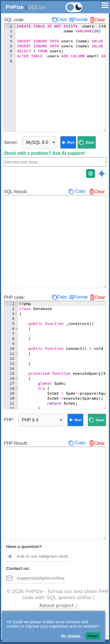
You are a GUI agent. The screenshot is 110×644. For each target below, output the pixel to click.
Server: (11, 142)
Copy (62, 19)
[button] (16, 314)
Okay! (93, 636)
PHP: (9, 420)
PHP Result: (16, 443)
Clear (100, 20)
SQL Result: (16, 192)
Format (81, 20)
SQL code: (14, 20)
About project (57, 605)
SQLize (37, 7)
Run (71, 142)
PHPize (15, 7)
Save (90, 142)
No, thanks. (71, 636)
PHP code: (14, 297)
